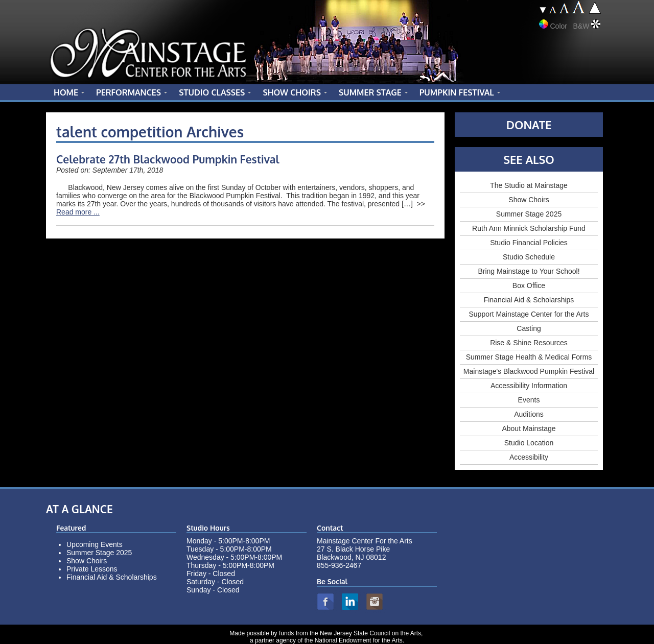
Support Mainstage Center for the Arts (529, 314)
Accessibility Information (529, 386)
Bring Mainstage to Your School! (529, 271)
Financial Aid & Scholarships (529, 300)
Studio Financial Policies (529, 243)
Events (529, 400)
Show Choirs (529, 200)
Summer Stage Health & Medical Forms (529, 357)
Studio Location (529, 443)
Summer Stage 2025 (529, 214)
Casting (529, 328)
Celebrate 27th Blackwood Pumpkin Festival (168, 159)
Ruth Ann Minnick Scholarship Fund (529, 228)
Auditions (529, 414)
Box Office (529, 285)
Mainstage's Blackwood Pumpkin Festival (529, 371)
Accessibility (529, 457)
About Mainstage (529, 428)
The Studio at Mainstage (529, 185)
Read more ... (78, 212)
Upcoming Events (95, 544)
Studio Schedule (529, 257)
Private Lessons (92, 569)
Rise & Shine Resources (529, 343)
